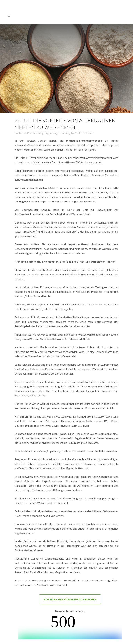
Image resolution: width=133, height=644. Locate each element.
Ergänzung (51, 133)
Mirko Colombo (84, 133)
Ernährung (64, 133)
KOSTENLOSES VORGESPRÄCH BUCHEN (70, 599)
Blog (41, 133)
